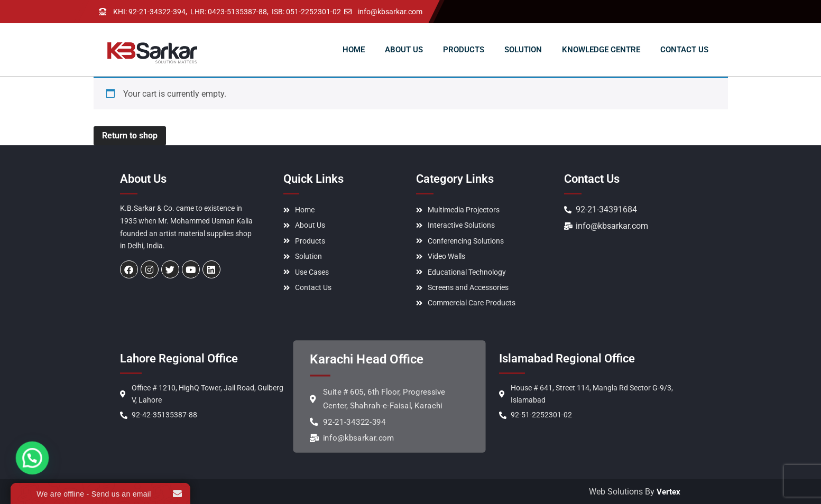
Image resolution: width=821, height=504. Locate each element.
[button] (16, 470)
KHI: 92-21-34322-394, (150, 12)
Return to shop (130, 136)
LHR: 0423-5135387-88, (229, 12)
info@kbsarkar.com (390, 12)
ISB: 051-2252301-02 (306, 12)
